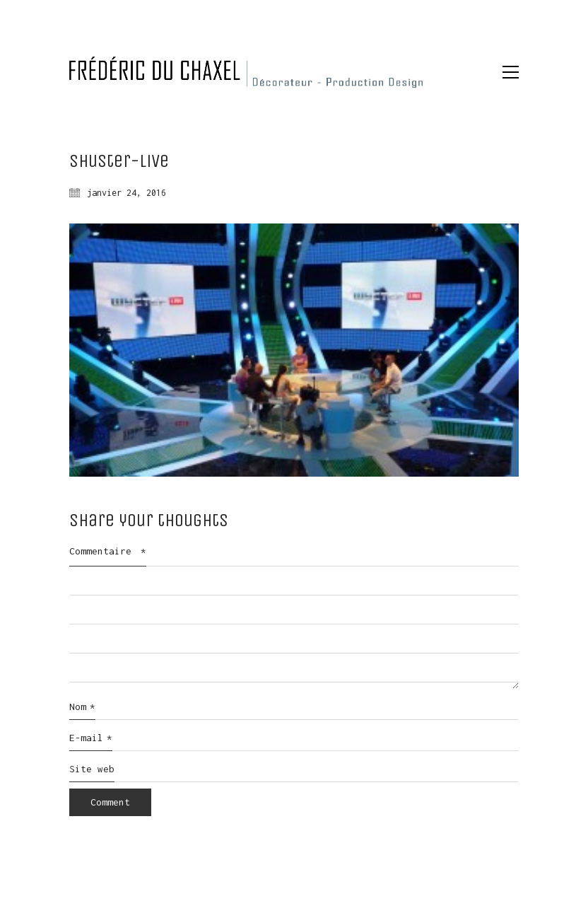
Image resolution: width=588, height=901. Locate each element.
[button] (511, 72)
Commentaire (108, 551)
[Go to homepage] (246, 72)
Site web (92, 769)
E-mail (91, 738)
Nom (82, 707)
